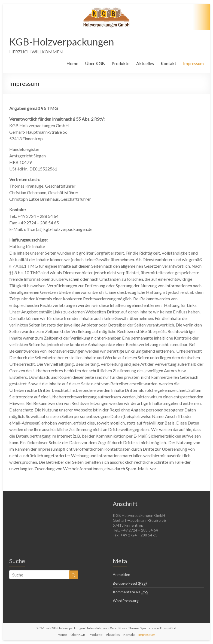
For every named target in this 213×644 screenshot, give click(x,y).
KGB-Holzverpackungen (62, 42)
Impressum (193, 63)
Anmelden (121, 574)
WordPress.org (126, 601)
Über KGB (95, 63)
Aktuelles (145, 63)
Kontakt (168, 63)
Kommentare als (130, 592)
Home (72, 63)
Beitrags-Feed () (130, 583)
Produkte (121, 63)
